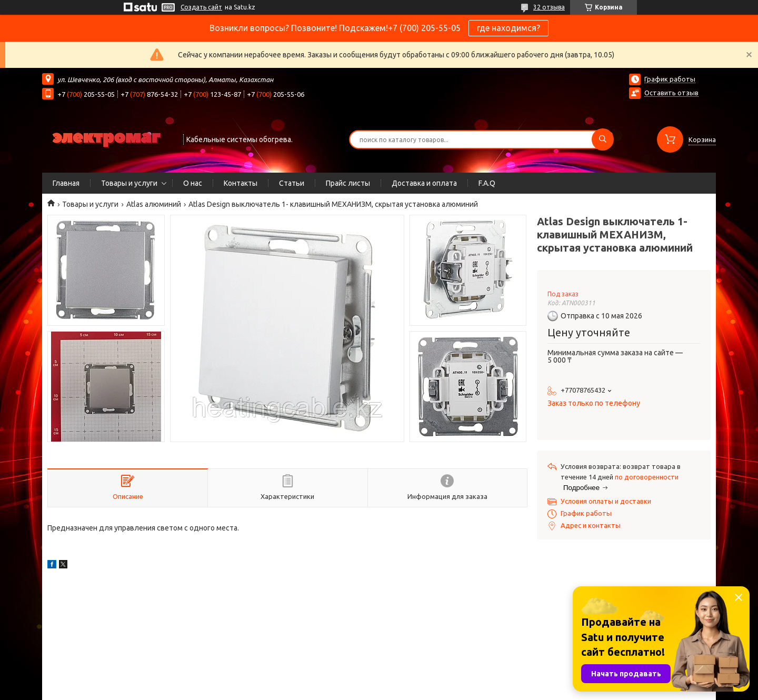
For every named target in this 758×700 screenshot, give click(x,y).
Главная (66, 183)
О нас (193, 183)
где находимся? (508, 28)
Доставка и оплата (424, 183)
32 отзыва (549, 7)
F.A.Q (487, 183)
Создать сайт (201, 7)
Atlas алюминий (154, 204)
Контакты (241, 183)
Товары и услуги (129, 183)
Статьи (292, 183)
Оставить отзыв (671, 93)
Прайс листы (348, 183)
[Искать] (603, 139)
